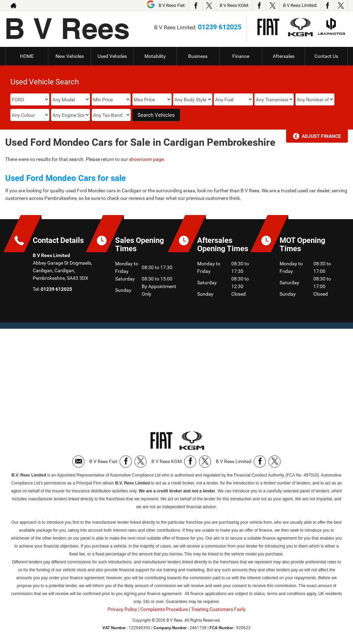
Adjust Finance (321, 136)
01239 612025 (220, 27)
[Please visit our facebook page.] (196, 6)
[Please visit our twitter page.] (209, 6)
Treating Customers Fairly (218, 609)
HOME (27, 56)
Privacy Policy (122, 609)
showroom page (146, 159)
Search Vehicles (156, 115)
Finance (241, 56)
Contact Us (326, 56)
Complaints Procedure (164, 609)
